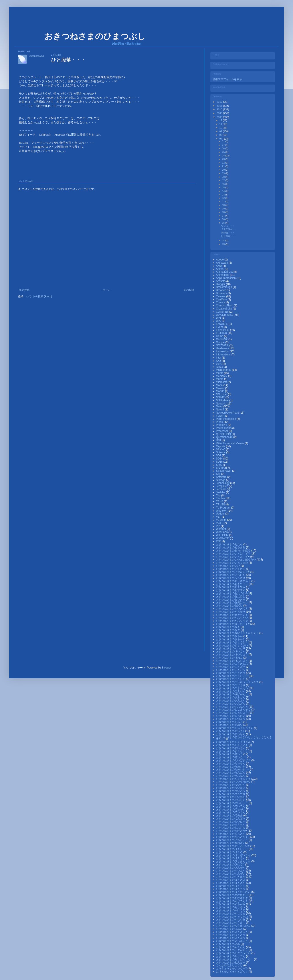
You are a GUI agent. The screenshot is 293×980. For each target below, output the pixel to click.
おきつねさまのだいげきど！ (234, 760)
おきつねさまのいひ (228, 566)
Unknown (222, 511)
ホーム (107, 290)
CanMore (222, 300)
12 (221, 120)
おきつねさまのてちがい (231, 809)
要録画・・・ (228, 233)
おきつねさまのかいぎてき (232, 609)
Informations (224, 355)
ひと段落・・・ (229, 236)
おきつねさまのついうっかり (234, 782)
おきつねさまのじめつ (230, 725)
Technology (223, 483)
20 (224, 170)
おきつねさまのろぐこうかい (234, 953)
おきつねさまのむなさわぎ (232, 898)
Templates (222, 486)
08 (221, 135)
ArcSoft (221, 281)
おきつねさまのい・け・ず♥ (233, 557)
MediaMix (222, 376)
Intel (219, 358)
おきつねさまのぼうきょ (231, 880)
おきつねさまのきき (228, 627)
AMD (219, 266)
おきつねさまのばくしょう (232, 849)
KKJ (219, 361)
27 (224, 145)
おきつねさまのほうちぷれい (234, 892)
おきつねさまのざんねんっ (232, 707)
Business (222, 293)
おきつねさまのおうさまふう (234, 581)
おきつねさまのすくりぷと (232, 751)
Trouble (221, 498)
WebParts (222, 532)
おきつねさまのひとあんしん (234, 861)
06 (224, 219)
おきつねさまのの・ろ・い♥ (233, 846)
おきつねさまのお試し (230, 605)
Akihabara (222, 263)
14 (224, 191)
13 (224, 195)
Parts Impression (226, 419)
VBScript (222, 520)
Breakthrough (224, 287)
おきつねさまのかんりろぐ (232, 621)
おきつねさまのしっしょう (232, 713)
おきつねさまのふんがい (231, 874)
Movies (221, 388)
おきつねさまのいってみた (232, 563)
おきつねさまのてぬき (230, 815)
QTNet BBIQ (224, 434)
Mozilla (221, 391)
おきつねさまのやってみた (232, 917)
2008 (220, 117)
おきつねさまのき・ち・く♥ (233, 624)
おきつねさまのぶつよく (231, 871)
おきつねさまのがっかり (231, 612)
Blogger (221, 284)
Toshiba (221, 492)
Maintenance (224, 370)
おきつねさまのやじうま (231, 913)
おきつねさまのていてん (231, 806)
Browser (221, 290)
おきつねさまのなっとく (231, 834)
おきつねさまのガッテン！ (232, 615)
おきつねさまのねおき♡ (231, 843)
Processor (222, 431)
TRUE (220, 501)
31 (224, 141)
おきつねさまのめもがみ (231, 904)
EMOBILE (222, 324)
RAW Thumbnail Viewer (230, 443)
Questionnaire (225, 437)
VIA (218, 526)
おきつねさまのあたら (230, 544)
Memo (220, 379)
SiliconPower (224, 471)
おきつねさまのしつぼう (231, 719)
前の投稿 (189, 290)
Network (221, 404)
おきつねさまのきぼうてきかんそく (238, 633)
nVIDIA (221, 416)
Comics (221, 302)
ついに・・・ (228, 226)
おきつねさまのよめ (228, 944)
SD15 (220, 462)
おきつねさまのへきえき (231, 877)
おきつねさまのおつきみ (231, 599)
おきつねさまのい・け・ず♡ (233, 554)
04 (224, 241)
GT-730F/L (223, 345)
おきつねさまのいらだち (231, 575)
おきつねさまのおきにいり (232, 584)
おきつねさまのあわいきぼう (234, 550)
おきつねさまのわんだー (231, 962)
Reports (29, 181)
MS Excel (222, 394)
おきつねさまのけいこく (231, 651)
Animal (220, 269)
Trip (219, 495)
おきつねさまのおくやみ (231, 587)
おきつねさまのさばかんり (232, 694)
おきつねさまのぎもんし (231, 639)
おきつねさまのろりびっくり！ (235, 959)
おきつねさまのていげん (231, 800)
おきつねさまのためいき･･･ (233, 769)
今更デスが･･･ (229, 229)
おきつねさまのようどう (231, 935)
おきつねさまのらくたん (231, 947)
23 (224, 159)
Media (220, 373)
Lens (219, 364)
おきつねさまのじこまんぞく (234, 710)
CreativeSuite (224, 309)
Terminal (221, 489)
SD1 (219, 455)
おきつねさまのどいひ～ (231, 822)
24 (224, 156)
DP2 (219, 321)
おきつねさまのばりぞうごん (234, 855)
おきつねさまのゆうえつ (231, 923)
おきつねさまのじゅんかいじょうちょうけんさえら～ (244, 738)
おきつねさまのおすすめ (231, 590)
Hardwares (223, 348)
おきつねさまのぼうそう (231, 889)
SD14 (220, 459)
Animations (223, 275)
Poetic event (224, 428)
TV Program (224, 508)
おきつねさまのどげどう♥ (232, 831)
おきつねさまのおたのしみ (232, 593)
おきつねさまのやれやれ (231, 919)
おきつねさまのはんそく (231, 858)
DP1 (219, 318)
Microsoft (222, 382)
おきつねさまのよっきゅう (232, 941)
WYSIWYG (223, 538)
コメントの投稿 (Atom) (38, 296)
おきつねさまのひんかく (231, 868)
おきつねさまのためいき (231, 767)
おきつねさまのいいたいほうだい (236, 560)
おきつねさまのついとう (231, 791)
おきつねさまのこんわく (231, 691)
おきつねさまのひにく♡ (231, 864)
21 (224, 166)
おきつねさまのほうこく (231, 886)
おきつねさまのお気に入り (232, 602)
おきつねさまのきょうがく (232, 642)
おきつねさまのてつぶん (231, 812)
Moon (220, 385)
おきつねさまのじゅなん (231, 734)
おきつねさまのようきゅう (232, 932)
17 (224, 180)
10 (221, 128)
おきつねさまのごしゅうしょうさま (238, 682)
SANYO (221, 450)
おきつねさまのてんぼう (231, 818)
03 (224, 244)
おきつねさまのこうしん (231, 679)
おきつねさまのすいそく (231, 748)
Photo (220, 422)
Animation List (225, 272)
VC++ (220, 523)
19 (224, 173)
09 (221, 131)
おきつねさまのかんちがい (232, 618)
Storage (221, 480)
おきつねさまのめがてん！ (232, 901)
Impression (223, 351)
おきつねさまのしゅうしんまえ (235, 728)
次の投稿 (24, 290)
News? (220, 410)
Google (221, 342)
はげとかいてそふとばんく (232, 972)
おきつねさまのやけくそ (231, 910)
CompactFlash (225, 306)
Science (221, 452)
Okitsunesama (36, 56)
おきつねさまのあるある (231, 547)
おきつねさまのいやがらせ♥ (233, 572)
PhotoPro (222, 425)
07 (221, 139)
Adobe (220, 260)
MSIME (221, 397)
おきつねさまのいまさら (231, 569)
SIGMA (221, 468)
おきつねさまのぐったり (231, 648)
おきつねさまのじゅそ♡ (231, 731)
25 (224, 152)
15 (224, 187)
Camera (221, 296)
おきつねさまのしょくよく (232, 745)
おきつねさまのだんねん (231, 776)
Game (220, 336)
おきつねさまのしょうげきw (233, 742)
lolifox (220, 367)
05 (224, 223)
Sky (219, 474)
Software (222, 477)
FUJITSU (222, 333)
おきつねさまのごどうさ (231, 685)
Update (221, 514)
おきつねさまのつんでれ (231, 794)
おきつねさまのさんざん (231, 704)
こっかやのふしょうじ (230, 965)
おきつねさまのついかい (231, 788)
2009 (220, 113)
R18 (219, 440)
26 (224, 148)
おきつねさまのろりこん (231, 956)
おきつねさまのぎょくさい (232, 645)
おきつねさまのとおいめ (231, 828)
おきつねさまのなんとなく (232, 837)
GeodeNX (222, 339)
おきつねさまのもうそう (231, 907)
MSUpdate (223, 400)
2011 (220, 106)
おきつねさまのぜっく (230, 754)
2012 (220, 102)
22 (224, 163)
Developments (225, 315)
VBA (219, 517)
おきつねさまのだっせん (231, 763)
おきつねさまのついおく (231, 785)
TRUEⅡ (221, 505)
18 (224, 177)
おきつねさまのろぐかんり (232, 950)
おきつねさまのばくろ (230, 852)
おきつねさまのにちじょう (232, 840)
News (220, 406)
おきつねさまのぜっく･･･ (232, 757)
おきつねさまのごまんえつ (232, 688)
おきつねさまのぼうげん (231, 883)
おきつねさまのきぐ (228, 630)
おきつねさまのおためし (231, 596)
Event (220, 327)
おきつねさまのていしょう (232, 803)
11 (221, 124)
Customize (223, 312)
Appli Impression (226, 278)
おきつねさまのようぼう (231, 938)
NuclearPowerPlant (228, 413)
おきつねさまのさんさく (231, 700)
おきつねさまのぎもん (230, 636)
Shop (219, 465)
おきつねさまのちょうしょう (234, 779)
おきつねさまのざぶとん (231, 697)
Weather (221, 529)
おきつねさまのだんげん (231, 773)
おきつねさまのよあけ (230, 929)
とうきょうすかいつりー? (232, 968)
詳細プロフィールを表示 (227, 79)
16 (224, 184)
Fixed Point (223, 330)
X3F (219, 541)
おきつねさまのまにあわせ (232, 895)
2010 (220, 109)
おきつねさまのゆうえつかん (234, 926)
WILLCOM (223, 535)
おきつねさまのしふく (230, 722)
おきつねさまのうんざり (231, 578)
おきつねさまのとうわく (231, 825)
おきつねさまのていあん (231, 797)
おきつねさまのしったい (231, 716)
